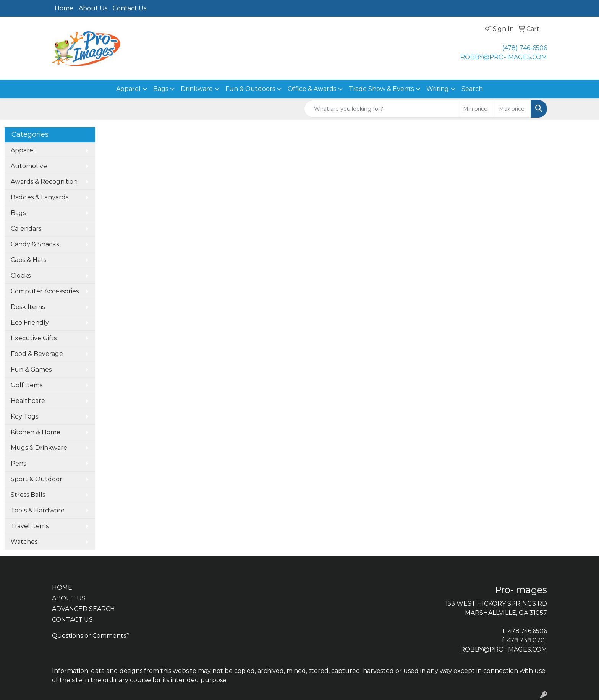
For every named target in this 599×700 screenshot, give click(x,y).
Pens (18, 463)
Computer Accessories (45, 291)
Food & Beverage (37, 354)
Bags (161, 89)
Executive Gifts (34, 338)
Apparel (128, 89)
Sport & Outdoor (36, 479)
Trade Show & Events (381, 89)
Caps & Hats (28, 260)
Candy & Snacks (35, 244)
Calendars (26, 229)
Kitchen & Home (36, 432)
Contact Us (130, 8)
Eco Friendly (30, 323)
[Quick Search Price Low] (477, 109)
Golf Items (27, 385)
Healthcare (28, 401)
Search (472, 89)
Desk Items (28, 307)
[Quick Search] (382, 109)
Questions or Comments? (91, 636)
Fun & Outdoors (250, 89)
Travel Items (30, 526)
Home (64, 8)
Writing (438, 89)
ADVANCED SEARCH (83, 609)
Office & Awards (312, 89)
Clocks (21, 276)
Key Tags (24, 416)
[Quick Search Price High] (513, 109)
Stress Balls (28, 495)
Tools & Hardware (38, 510)
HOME (62, 588)
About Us (93, 8)
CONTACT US (72, 620)
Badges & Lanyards (40, 197)
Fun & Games (31, 369)
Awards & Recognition (44, 182)
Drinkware (197, 89)
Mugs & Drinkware (39, 448)
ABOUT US (69, 598)
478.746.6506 (528, 631)
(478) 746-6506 (525, 48)
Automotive (29, 166)
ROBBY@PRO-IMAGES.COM (504, 57)
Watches (24, 542)
